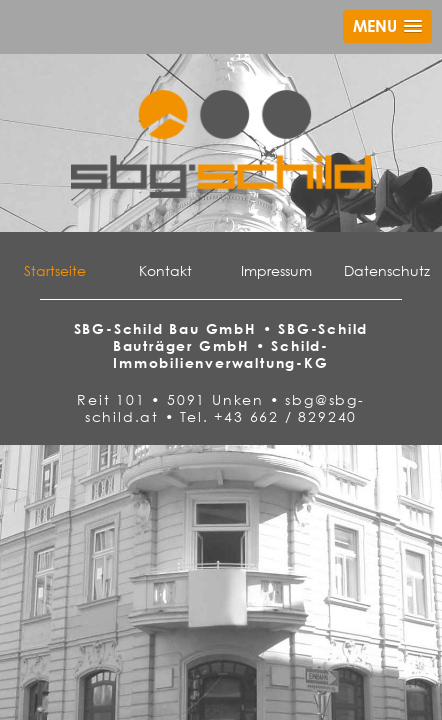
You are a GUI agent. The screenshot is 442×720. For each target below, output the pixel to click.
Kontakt (165, 270)
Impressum (276, 270)
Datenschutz (387, 270)
